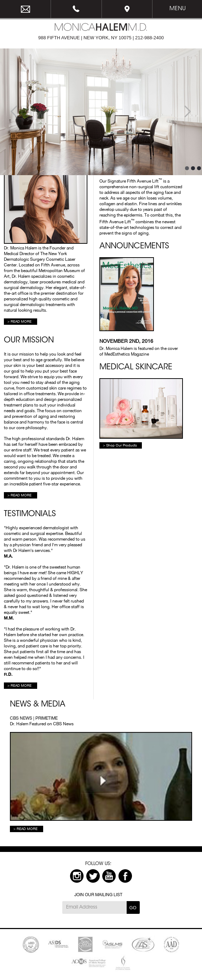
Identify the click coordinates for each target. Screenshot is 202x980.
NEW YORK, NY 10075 (107, 38)
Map (127, 9)
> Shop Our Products (120, 445)
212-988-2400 (76, 9)
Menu (178, 9)
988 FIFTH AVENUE (59, 38)
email (25, 9)
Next (188, 112)
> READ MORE (19, 321)
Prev (14, 112)
